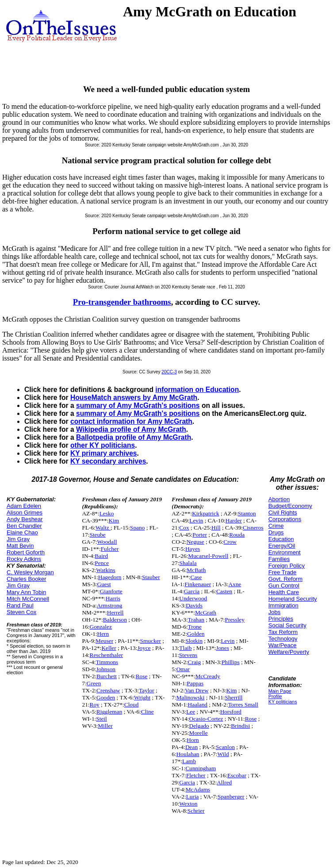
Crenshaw (108, 690)
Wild (223, 754)
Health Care (284, 592)
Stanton (247, 513)
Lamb (189, 761)
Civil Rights (283, 513)
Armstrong (110, 605)
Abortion (279, 499)
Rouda (237, 535)
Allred (224, 782)
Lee (191, 712)
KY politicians (283, 702)
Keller (109, 648)
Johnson (106, 669)
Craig (195, 662)
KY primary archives (104, 453)
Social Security (287, 625)
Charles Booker (27, 579)
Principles (281, 619)
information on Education (197, 390)
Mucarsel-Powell (208, 556)
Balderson (115, 620)
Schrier (196, 811)
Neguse (195, 542)
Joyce (144, 648)
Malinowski (191, 697)
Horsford (231, 712)
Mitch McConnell (28, 599)
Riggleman (109, 712)
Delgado (199, 726)
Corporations (285, 519)
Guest (104, 584)
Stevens (188, 655)
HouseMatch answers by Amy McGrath (134, 398)
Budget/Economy (290, 506)
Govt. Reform (285, 579)
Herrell (115, 613)
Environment (285, 552)
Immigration (283, 605)
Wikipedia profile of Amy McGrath (131, 429)
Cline (147, 712)
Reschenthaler (107, 655)
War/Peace (283, 645)
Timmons (107, 662)
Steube (98, 535)
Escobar (237, 775)
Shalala (188, 563)
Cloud (132, 705)
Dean (191, 747)
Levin (196, 520)
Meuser (104, 641)
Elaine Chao (22, 532)
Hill (216, 528)
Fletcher (196, 775)
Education (281, 539)
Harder (234, 520)
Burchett (107, 676)
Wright (142, 697)
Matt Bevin (20, 546)
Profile (275, 696)
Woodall (107, 542)
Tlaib (185, 648)
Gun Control (284, 586)
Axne (235, 584)
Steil (101, 719)
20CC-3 (169, 372)
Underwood (193, 598)
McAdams (198, 789)
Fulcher (110, 549)
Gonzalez (101, 627)
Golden (196, 634)
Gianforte (111, 591)
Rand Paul (20, 605)
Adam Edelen (24, 506)
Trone (195, 627)
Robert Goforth (26, 552)
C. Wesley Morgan (30, 572)
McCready (208, 676)
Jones (222, 648)
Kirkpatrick (205, 513)
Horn (193, 740)
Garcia (192, 591)
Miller (105, 726)
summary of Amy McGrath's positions (138, 405)
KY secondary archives (108, 461)
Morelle (199, 733)
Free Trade (283, 572)
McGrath (206, 613)
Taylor (147, 690)
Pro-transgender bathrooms (122, 302)
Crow (230, 542)
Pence (102, 563)
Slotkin (194, 641)
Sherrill (234, 697)
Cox (184, 528)
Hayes (193, 549)
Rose (142, 676)
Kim (114, 520)
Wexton (188, 804)
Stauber (151, 577)
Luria (193, 797)
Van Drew (197, 690)
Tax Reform (283, 632)
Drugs (276, 532)
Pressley (235, 620)
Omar (183, 669)
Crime (276, 526)
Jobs (274, 612)
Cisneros (253, 528)
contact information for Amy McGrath (131, 421)
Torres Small (243, 705)
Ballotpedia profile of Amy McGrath (134, 437)
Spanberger (231, 797)
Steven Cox (21, 612)
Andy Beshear (25, 519)
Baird (101, 556)
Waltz (103, 528)
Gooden (106, 697)
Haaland (198, 705)
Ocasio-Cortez (206, 719)
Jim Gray (18, 539)
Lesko (107, 513)
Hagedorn (110, 577)
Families (279, 559)
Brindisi (240, 726)
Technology (283, 639)
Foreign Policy (287, 566)
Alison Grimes (25, 513)
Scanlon (225, 747)
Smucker (151, 641)
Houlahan (188, 754)
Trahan (196, 620)
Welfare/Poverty (289, 652)
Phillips (231, 662)
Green (94, 683)
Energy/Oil (282, 546)
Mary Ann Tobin (26, 592)
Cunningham (201, 768)
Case (196, 577)
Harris (113, 598)
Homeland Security (293, 599)
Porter (200, 535)
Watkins (105, 570)
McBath (196, 570)
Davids (194, 605)
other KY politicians (103, 445)
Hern (103, 634)
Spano (137, 528)
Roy (95, 705)
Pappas (195, 683)
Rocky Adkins (24, 559)
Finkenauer (198, 584)
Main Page (280, 691)
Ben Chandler (24, 526)
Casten (224, 591)
